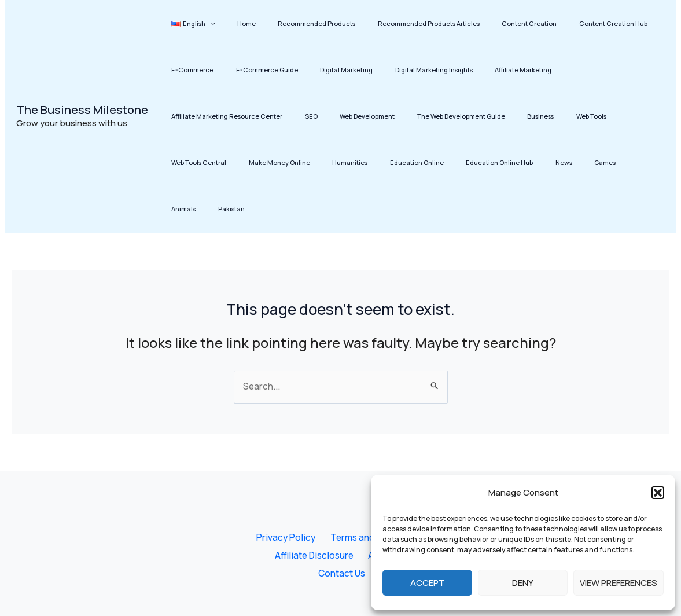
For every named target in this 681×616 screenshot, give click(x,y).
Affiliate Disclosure (316, 530)
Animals (389, 162)
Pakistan (427, 162)
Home (232, 23)
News (321, 162)
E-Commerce (629, 23)
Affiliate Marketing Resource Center (522, 70)
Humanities (577, 116)
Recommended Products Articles (395, 23)
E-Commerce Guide (198, 70)
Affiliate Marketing (425, 70)
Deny (523, 583)
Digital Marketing (268, 70)
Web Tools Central (445, 116)
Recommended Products (293, 23)
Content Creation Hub (561, 23)
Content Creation (486, 23)
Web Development (194, 116)
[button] (658, 493)
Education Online (194, 162)
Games (353, 162)
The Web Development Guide (278, 116)
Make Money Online (516, 116)
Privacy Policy (285, 512)
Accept (428, 583)
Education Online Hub (267, 162)
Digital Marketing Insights (345, 70)
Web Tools (389, 116)
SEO (597, 70)
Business (348, 116)
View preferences (619, 583)
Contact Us (343, 549)
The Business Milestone (82, 87)
